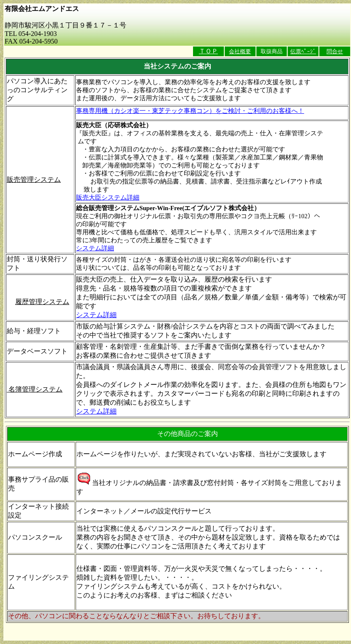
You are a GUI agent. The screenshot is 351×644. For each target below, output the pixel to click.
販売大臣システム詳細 (108, 197)
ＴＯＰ (208, 51)
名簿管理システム (35, 389)
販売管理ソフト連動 (37, 293)
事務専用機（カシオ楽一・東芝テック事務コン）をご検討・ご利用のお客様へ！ (190, 111)
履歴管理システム (42, 302)
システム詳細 (95, 248)
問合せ (335, 51)
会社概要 (240, 51)
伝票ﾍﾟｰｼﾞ (303, 51)
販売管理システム (34, 179)
